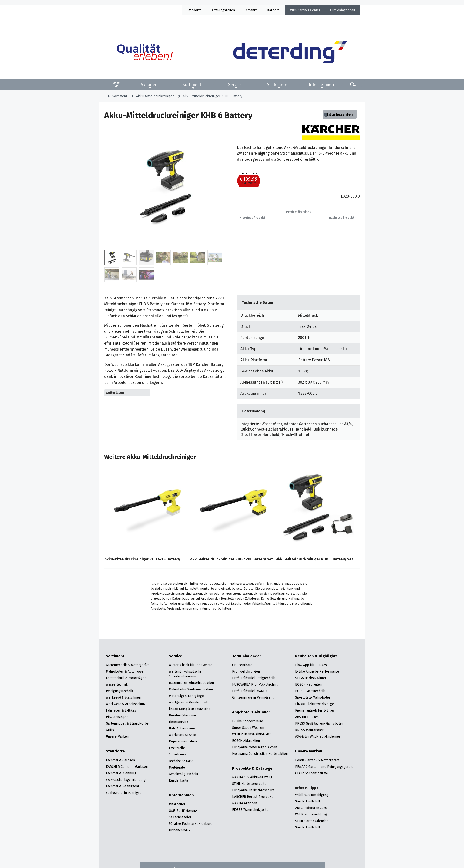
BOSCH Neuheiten (308, 684)
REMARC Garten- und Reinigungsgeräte (324, 767)
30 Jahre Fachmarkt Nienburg (191, 824)
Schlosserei (278, 85)
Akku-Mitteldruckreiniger (155, 96)
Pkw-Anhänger (117, 717)
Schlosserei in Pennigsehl (125, 793)
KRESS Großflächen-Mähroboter (319, 723)
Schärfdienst (178, 754)
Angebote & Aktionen (251, 712)
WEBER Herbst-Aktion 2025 (252, 734)
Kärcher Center (309, 10)
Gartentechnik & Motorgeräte (128, 665)
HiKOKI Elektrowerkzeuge (315, 704)
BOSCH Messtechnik (310, 691)
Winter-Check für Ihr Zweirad (191, 665)
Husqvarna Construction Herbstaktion (260, 754)
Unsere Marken (117, 736)
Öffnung (218, 10)
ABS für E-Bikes (307, 717)
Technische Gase (181, 761)
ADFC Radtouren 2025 (311, 808)
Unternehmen (321, 85)
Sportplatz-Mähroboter (313, 697)
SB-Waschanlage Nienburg (126, 780)
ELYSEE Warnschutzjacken (251, 810)
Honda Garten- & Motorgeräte (317, 760)
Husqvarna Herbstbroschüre (253, 790)
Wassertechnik (117, 684)
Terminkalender (247, 656)
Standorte (194, 10)
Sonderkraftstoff (308, 801)
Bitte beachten (340, 114)
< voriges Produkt (253, 217)
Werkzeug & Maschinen (123, 697)
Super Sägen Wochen (248, 728)
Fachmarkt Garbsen (120, 760)
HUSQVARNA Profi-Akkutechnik (255, 684)
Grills (110, 730)
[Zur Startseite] (290, 52)
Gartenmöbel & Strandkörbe (127, 723)
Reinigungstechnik (119, 691)
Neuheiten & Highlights (316, 656)
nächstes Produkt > (343, 217)
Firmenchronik (180, 830)
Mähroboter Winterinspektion (191, 689)
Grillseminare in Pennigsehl (253, 697)
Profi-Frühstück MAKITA (250, 691)
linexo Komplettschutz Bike (190, 709)
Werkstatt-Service (182, 735)
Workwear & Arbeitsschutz (126, 704)
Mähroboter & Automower (125, 671)
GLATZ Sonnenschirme (312, 773)
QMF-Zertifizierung (183, 811)
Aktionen (149, 85)
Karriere (273, 10)
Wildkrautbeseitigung (311, 814)
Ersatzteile (177, 748)
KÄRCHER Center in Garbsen (127, 767)
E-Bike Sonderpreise (248, 721)
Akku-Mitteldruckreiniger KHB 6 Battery (213, 96)
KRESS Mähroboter (309, 730)
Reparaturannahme (183, 741)
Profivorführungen (246, 671)
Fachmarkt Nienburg (121, 773)
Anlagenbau (346, 10)
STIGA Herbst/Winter (311, 678)
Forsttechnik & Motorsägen (126, 678)
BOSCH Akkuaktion (246, 741)
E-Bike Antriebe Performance (317, 671)
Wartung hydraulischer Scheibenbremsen (186, 674)
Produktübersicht (298, 212)
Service (235, 85)
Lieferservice (179, 722)
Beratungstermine (182, 715)
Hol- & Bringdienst (183, 728)
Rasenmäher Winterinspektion (191, 683)
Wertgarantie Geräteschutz (189, 702)
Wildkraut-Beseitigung (312, 795)
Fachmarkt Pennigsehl (122, 786)
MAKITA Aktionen (245, 803)
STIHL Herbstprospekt (249, 784)
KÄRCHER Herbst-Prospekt (252, 797)
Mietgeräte (177, 767)
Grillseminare (242, 665)
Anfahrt (251, 10)
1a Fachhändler (180, 817)
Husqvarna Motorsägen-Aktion (255, 747)
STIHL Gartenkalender (312, 821)
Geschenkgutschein (183, 774)
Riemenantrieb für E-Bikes (315, 710)
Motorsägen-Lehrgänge (186, 696)
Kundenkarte (179, 780)
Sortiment (192, 85)
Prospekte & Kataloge (252, 769)
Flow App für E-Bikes (311, 665)
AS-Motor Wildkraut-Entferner (318, 736)
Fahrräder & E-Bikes (121, 710)
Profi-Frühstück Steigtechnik (254, 678)
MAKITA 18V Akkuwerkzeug (252, 777)
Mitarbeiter (177, 804)
